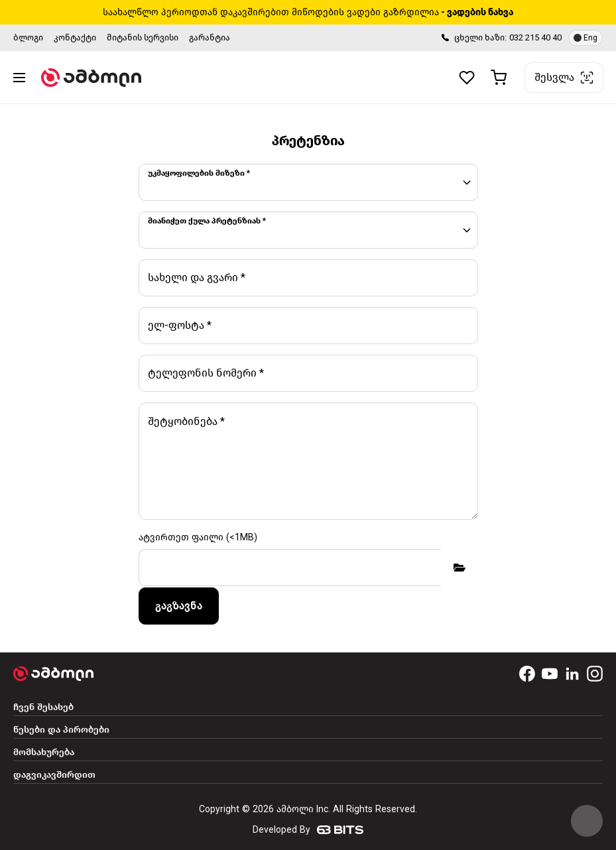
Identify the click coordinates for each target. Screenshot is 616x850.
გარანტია (210, 37)
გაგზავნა (179, 606)
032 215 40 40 (535, 37)
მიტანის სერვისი (143, 37)
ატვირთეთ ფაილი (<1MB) (198, 537)
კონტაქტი (75, 37)
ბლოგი (28, 37)
